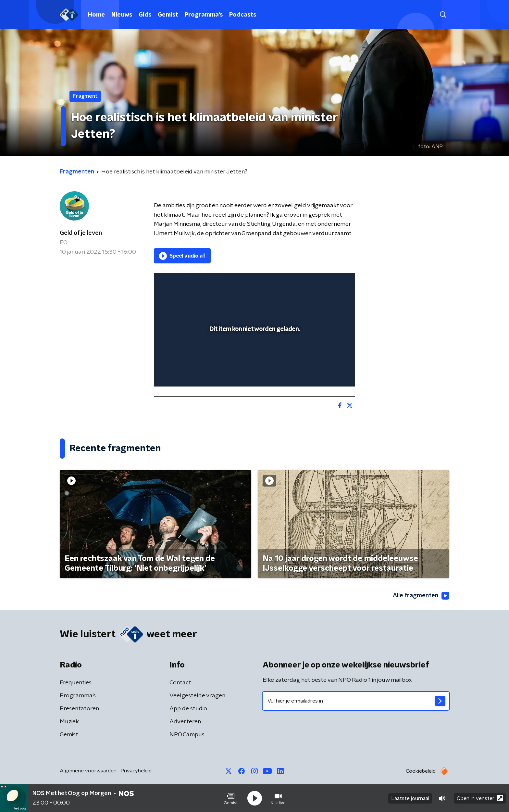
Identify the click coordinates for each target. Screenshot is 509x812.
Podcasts (243, 15)
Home (96, 15)
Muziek (69, 722)
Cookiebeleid (421, 771)
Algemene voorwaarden (88, 771)
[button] (231, 798)
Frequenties (76, 683)
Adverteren (185, 722)
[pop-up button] (326, 372)
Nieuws (122, 15)
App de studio (188, 709)
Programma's (204, 15)
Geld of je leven (81, 233)
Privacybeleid (136, 771)
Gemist (168, 15)
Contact (180, 683)
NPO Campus (187, 735)
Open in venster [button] (480, 798)
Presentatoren (79, 709)
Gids (145, 15)
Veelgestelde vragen (197, 696)
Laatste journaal (410, 798)
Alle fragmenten (421, 596)
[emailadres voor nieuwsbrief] (356, 701)
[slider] (254, 355)
